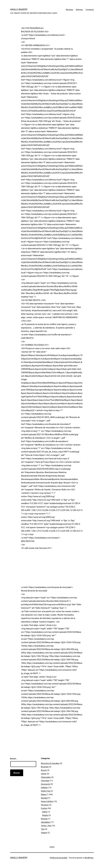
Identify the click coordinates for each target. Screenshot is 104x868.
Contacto (90, 10)
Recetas (69, 10)
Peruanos (45, 805)
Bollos (45, 812)
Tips (43, 829)
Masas (44, 794)
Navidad (44, 798)
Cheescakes (46, 777)
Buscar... (14, 759)
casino (44, 774)
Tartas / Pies (46, 826)
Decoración (46, 784)
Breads (45, 815)
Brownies (45, 767)
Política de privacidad (58, 858)
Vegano (44, 833)
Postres (44, 808)
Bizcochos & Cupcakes (50, 763)
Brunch (44, 770)
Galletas (44, 788)
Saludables (45, 822)
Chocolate (45, 781)
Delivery (79, 10)
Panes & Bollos (47, 801)
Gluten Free (46, 791)
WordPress (89, 858)
